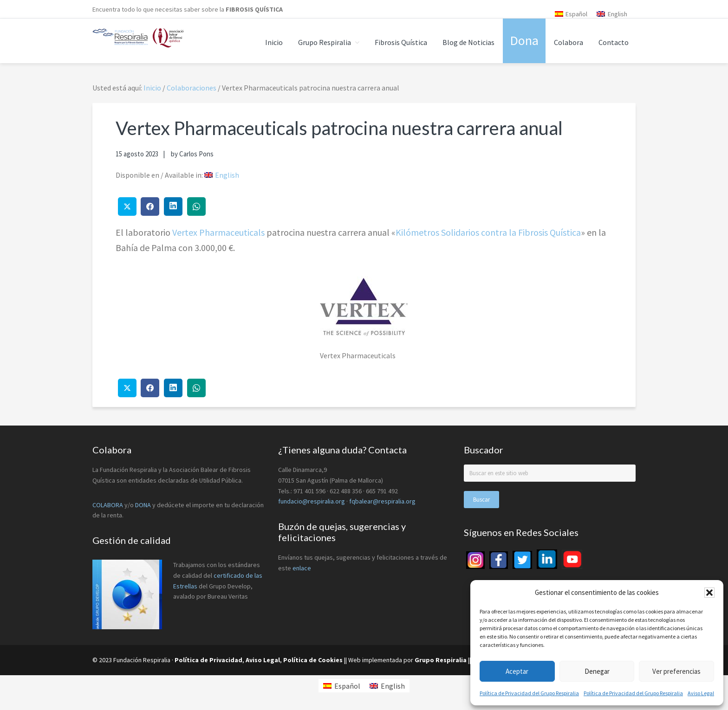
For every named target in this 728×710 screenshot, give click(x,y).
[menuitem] (571, 14)
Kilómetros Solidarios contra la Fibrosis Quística (488, 232)
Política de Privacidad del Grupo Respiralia (529, 693)
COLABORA (108, 505)
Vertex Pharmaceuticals (218, 232)
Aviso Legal (701, 693)
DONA (144, 505)
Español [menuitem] (576, 14)
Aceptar (517, 671)
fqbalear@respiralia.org (382, 501)
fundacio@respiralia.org (312, 501)
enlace (302, 568)
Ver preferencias (676, 671)
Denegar (597, 671)
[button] (709, 593)
